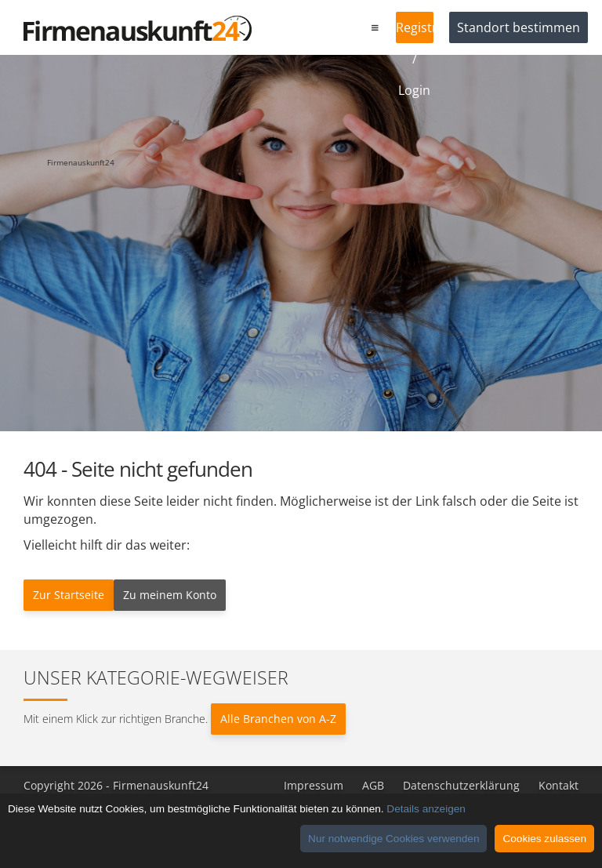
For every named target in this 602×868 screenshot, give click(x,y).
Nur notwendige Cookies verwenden (393, 839)
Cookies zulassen (544, 839)
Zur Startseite (69, 595)
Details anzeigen (426, 809)
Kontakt (558, 785)
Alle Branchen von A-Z (278, 719)
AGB (373, 785)
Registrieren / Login (415, 31)
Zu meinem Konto (170, 595)
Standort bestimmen (519, 27)
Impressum (314, 785)
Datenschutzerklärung (461, 785)
